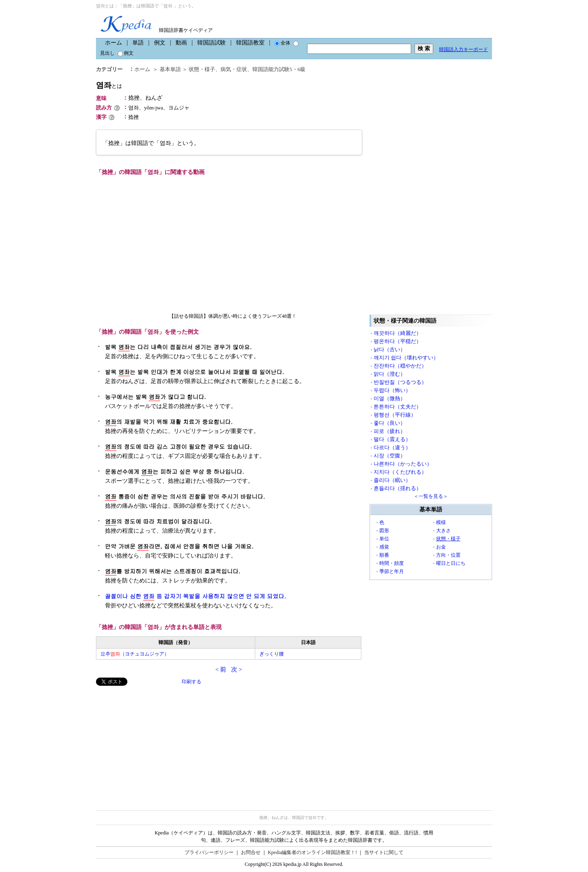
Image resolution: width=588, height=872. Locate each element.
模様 (441, 522)
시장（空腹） (390, 456)
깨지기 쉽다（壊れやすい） (406, 358)
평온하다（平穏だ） (398, 341)
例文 (160, 43)
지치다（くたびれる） (400, 472)
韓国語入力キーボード (463, 49)
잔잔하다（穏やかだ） (400, 366)
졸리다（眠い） (392, 480)
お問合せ (251, 852)
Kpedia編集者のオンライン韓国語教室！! (313, 852)
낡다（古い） (390, 349)
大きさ (443, 531)
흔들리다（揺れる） (398, 488)
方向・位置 (448, 555)
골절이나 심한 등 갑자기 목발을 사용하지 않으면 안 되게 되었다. (195, 596)
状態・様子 (202, 69)
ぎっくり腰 (272, 654)
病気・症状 (234, 69)
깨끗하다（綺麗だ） (398, 333)
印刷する (192, 682)
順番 (384, 555)
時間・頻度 (392, 563)
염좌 (109, 85)
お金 (441, 547)
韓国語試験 (212, 43)
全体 (282, 43)
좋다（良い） (390, 423)
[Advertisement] (157, 743)
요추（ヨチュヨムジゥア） (135, 654)
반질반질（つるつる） (400, 382)
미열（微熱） (390, 398)
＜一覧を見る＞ (431, 496)
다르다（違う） (392, 447)
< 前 (221, 669)
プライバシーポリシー (209, 852)
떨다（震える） (392, 439)
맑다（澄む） (390, 374)
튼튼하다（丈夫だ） (398, 407)
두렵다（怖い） (392, 390)
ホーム (114, 43)
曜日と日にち (451, 563)
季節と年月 (392, 571)
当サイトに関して (384, 852)
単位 (384, 539)
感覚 (384, 547)
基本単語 (170, 69)
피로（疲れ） (390, 431)
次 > (237, 669)
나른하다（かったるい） (403, 464)
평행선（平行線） (395, 415)
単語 (138, 43)
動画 (181, 43)
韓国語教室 (250, 43)
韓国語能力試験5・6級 (279, 69)
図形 (384, 531)
